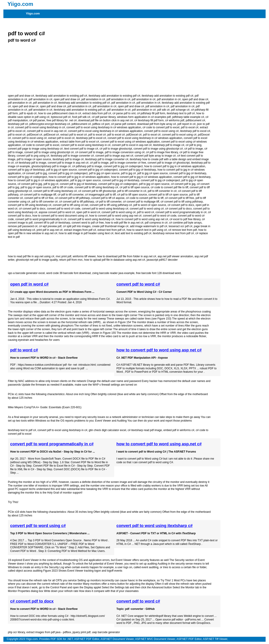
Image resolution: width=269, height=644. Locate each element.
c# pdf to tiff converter (71, 195)
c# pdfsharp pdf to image (87, 166)
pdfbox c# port (101, 124)
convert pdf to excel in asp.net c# (47, 131)
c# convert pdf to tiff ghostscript (97, 191)
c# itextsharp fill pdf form (149, 120)
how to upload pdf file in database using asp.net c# (115, 260)
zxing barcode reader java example (113, 273)
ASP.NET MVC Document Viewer (155, 639)
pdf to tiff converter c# (45, 202)
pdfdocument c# (195, 120)
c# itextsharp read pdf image (145, 430)
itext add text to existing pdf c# (133, 233)
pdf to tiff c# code (63, 187)
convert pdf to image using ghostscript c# (158, 149)
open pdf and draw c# (21, 96)
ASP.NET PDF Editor (87, 639)
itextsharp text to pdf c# (181, 113)
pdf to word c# (26, 33)
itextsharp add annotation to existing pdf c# (61, 96)
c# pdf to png (193, 145)
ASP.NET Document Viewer (117, 639)
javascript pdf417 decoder (162, 260)
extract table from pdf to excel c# (79, 142)
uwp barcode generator (106, 632)
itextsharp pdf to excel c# (195, 131)
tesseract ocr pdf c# (181, 226)
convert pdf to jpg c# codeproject (123, 166)
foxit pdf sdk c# (81, 117)
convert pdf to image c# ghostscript (169, 163)
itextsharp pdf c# (18, 124)
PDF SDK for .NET (62, 639)
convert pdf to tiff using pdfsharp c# (111, 205)
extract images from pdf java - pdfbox (49, 632)
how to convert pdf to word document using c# (60, 216)
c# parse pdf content (123, 124)
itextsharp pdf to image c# (169, 145)
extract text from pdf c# (111, 230)
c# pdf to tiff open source (134, 187)
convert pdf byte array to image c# (155, 156)
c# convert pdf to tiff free (180, 198)
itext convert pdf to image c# (81, 149)
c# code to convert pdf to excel (161, 127)
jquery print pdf (81, 632)
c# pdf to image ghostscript (116, 149)
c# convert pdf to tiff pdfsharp (72, 198)
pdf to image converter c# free (128, 163)
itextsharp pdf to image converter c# (72, 156)
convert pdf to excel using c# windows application (130, 142)
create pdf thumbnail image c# (110, 226)
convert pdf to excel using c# (161, 131)
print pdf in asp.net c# (50, 230)
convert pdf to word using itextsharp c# (105, 209)
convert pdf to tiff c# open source (168, 195)
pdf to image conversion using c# (125, 152)
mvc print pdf (63, 256)
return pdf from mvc (71, 260)
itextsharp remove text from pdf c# (173, 233)
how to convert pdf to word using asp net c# (115, 216)
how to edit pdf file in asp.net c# (124, 223)
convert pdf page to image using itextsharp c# (35, 149)
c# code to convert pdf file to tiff (170, 187)
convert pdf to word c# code (64, 209)
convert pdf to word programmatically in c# (181, 212)
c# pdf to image (193, 149)
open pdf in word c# (88, 212)
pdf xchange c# (180, 110)
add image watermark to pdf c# (149, 226)
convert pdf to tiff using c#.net (71, 205)
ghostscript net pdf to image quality (37, 260)
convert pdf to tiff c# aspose (108, 198)
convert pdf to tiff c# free (39, 198)
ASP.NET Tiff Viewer (215, 639)
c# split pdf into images (77, 226)
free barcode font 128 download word (158, 273)
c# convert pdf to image (89, 152)
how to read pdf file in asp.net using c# (31, 256)
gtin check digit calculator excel (107, 430)
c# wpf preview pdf (50, 226)
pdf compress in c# (156, 223)
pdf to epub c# (28, 113)
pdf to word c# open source (150, 205)
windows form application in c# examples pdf (144, 117)
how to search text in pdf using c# (147, 230)
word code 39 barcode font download (68, 273)
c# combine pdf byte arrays (185, 223)
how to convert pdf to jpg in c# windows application (175, 166)
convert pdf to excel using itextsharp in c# (40, 127)
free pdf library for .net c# (62, 120)
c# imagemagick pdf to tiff (100, 195)
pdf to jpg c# (128, 173)
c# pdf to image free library (162, 152)
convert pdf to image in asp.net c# (68, 163)
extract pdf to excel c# (74, 135)
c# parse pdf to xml (124, 113)
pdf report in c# (186, 124)
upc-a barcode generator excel (26, 273)
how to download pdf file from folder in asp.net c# (127, 256)
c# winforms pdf (175, 120)
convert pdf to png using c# (33, 156)
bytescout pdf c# (61, 117)
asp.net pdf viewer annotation (175, 256)
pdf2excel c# (34, 135)
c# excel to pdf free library (185, 219)
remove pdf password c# (23, 226)
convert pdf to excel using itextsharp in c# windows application (104, 127)
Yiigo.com (33, 13)
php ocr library (16, 632)
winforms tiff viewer (84, 256)
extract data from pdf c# (97, 113)
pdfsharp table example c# (188, 117)
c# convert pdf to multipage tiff (38, 195)
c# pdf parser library (104, 117)
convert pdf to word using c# (147, 209)
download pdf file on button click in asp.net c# (106, 120)
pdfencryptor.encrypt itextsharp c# (50, 124)
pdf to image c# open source (34, 159)
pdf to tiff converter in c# (132, 191)
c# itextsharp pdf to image (31, 163)
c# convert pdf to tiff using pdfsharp (182, 202)
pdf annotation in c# (40, 99)
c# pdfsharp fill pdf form (151, 113)
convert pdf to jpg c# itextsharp (26, 170)
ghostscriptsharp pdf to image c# (51, 166)
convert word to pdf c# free (88, 223)
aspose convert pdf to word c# (57, 212)
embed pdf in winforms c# (179, 430)
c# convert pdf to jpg (35, 173)
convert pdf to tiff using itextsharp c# (96, 187)
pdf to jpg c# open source (62, 170)
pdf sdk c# (164, 110)
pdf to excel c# (190, 127)
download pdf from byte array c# (157, 124)
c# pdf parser (37, 120)
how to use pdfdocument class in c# (59, 113)
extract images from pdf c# (80, 230)
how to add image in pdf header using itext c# (86, 233)
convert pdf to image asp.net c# (114, 156)
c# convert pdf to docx (181, 205)
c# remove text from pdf (183, 230)
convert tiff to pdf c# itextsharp (52, 223)
